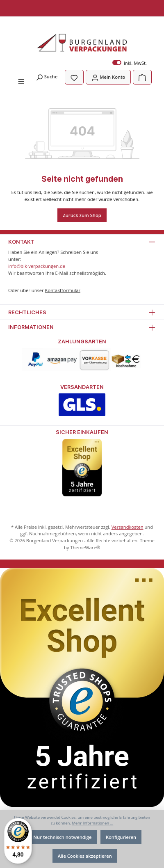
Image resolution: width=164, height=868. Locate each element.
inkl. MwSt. (130, 63)
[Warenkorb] (142, 77)
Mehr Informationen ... (92, 823)
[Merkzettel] (74, 77)
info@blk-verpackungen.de (37, 266)
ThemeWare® (85, 547)
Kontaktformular (63, 290)
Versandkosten (128, 527)
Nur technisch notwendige (62, 837)
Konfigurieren (121, 837)
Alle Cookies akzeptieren (85, 856)
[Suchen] (47, 77)
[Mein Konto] (108, 77)
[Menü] (21, 81)
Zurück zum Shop (82, 215)
